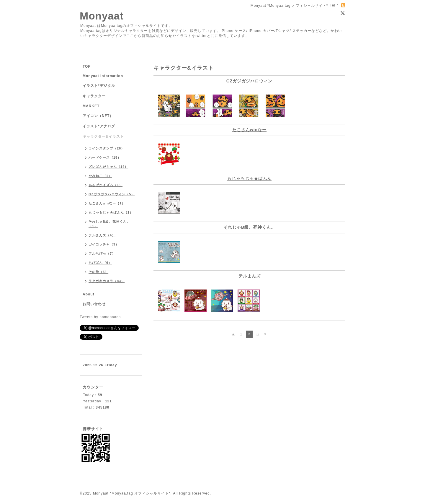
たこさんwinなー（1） (107, 203)
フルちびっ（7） (102, 253)
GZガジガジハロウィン (249, 81)
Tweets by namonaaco (100, 317)
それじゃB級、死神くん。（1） (109, 224)
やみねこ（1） (100, 176)
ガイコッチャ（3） (104, 244)
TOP (87, 66)
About (89, 294)
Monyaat (102, 16)
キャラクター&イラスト (103, 136)
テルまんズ (250, 276)
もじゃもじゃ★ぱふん (249, 178)
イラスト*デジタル (99, 86)
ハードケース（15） (105, 157)
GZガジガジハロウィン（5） (112, 194)
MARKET (91, 106)
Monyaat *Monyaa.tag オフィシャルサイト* (132, 493)
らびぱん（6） (100, 263)
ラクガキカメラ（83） (107, 281)
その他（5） (98, 272)
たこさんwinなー (249, 130)
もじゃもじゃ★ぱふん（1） (111, 212)
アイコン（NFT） (98, 116)
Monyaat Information (103, 76)
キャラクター (94, 96)
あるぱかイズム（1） (106, 185)
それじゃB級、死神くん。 (249, 227)
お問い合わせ (94, 304)
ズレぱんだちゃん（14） (108, 167)
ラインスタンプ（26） (107, 148)
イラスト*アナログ (99, 126)
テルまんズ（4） (102, 235)
